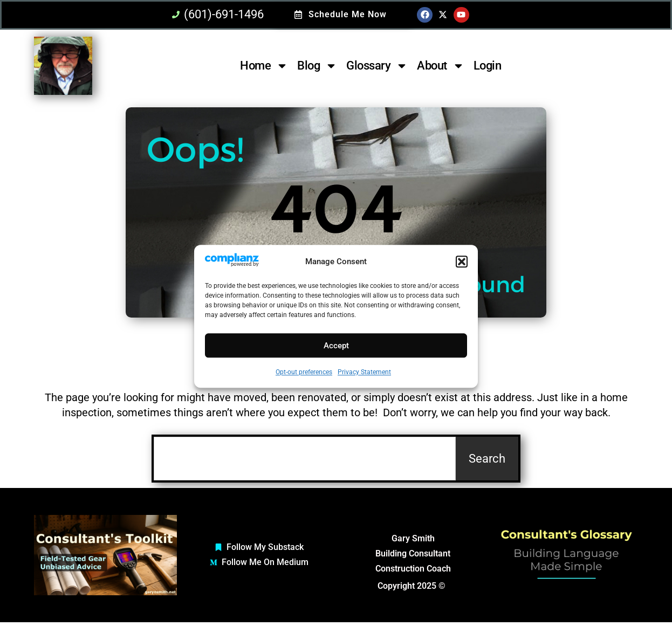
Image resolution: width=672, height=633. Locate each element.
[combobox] (305, 459)
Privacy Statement (364, 373)
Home (264, 66)
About (441, 66)
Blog (317, 66)
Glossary (377, 66)
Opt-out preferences (304, 373)
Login (488, 66)
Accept (336, 346)
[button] (462, 262)
